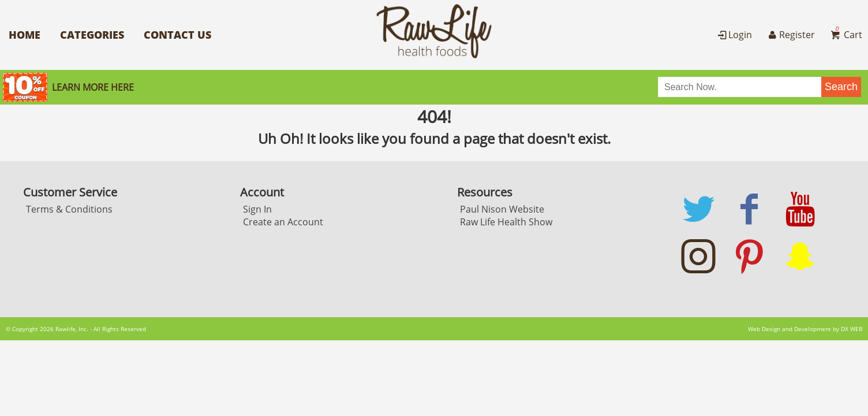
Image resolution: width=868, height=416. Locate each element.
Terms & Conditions (69, 209)
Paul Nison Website (502, 209)
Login (734, 35)
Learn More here (93, 87)
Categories (92, 35)
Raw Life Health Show (506, 222)
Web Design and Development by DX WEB (805, 329)
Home (25, 35)
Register (790, 35)
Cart (845, 35)
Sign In (257, 209)
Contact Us (177, 35)
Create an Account (283, 222)
